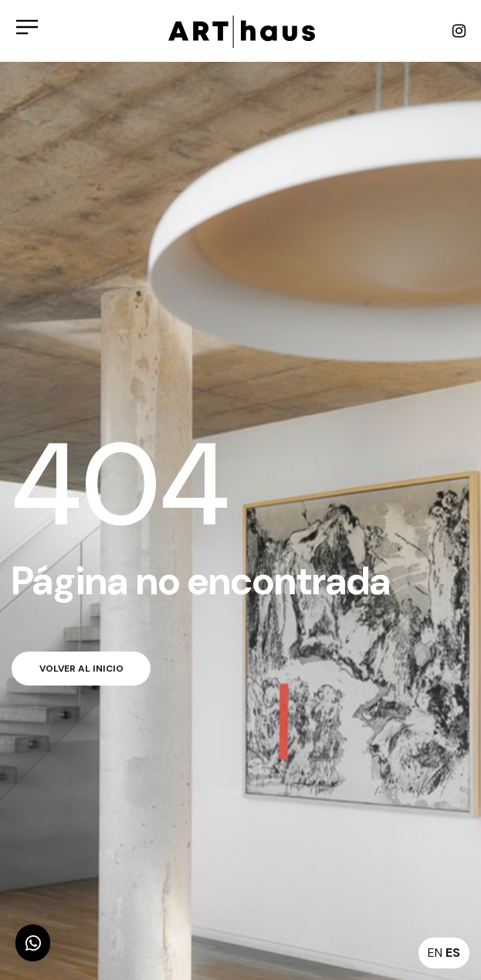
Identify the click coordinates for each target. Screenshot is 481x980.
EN (435, 953)
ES (453, 953)
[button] (33, 943)
